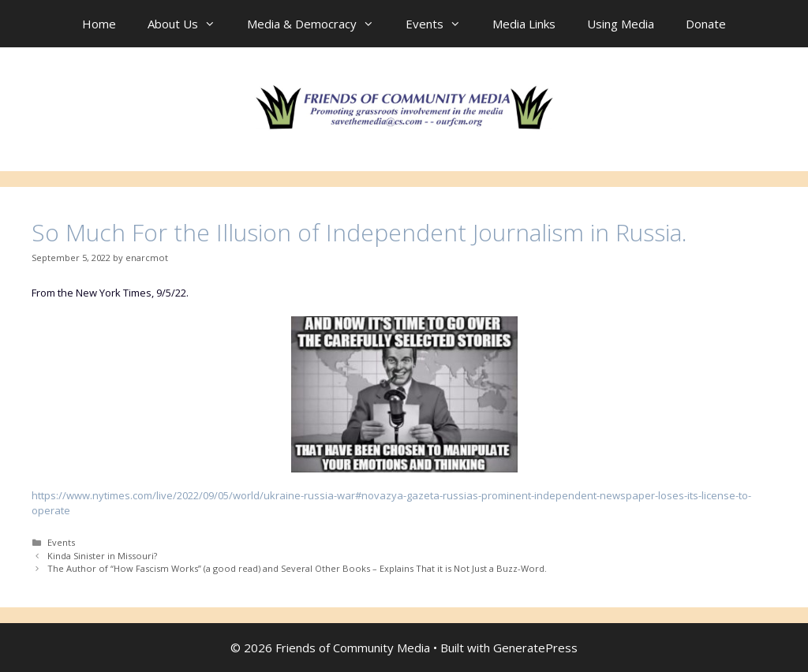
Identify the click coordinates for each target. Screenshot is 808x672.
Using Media (621, 24)
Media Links (524, 24)
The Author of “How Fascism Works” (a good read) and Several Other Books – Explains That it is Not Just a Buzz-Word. (297, 568)
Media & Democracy (318, 24)
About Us (189, 24)
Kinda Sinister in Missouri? (102, 556)
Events (441, 24)
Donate (706, 24)
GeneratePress (535, 648)
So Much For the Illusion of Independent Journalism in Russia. (359, 232)
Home (99, 24)
